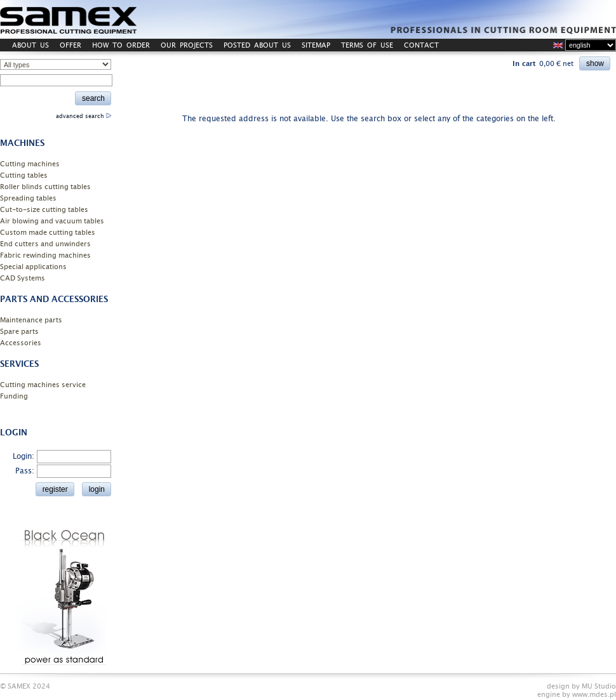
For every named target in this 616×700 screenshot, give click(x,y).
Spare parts (19, 332)
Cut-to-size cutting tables (44, 210)
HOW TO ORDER (121, 45)
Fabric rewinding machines (45, 255)
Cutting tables (24, 175)
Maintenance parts (31, 320)
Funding (14, 396)
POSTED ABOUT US (257, 45)
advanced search (84, 116)
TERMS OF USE (367, 45)
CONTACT (421, 45)
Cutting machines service (43, 385)
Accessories (21, 343)
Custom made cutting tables (48, 233)
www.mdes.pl (594, 695)
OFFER (70, 45)
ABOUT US (30, 45)
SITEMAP (316, 45)
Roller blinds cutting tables (45, 187)
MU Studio (599, 686)
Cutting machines (30, 164)
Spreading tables (28, 198)
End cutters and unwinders (45, 244)
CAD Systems (23, 278)
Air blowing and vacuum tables (52, 221)
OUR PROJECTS (187, 45)
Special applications (33, 267)
